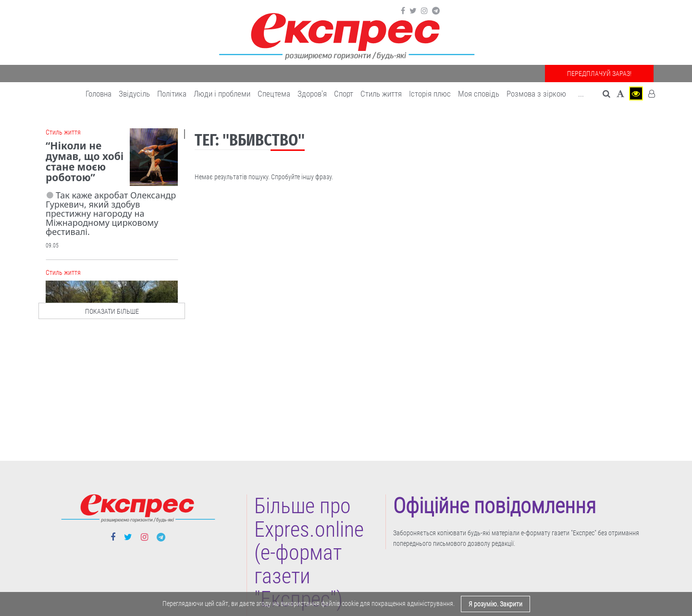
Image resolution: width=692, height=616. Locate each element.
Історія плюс (430, 94)
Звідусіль (134, 94)
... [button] (581, 94)
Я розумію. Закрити (495, 604)
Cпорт (344, 94)
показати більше (112, 311)
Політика (172, 94)
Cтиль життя (381, 94)
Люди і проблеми (222, 94)
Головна (99, 94)
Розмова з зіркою (536, 94)
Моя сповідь (479, 94)
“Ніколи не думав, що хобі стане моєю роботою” (85, 161)
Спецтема (274, 94)
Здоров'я (312, 94)
